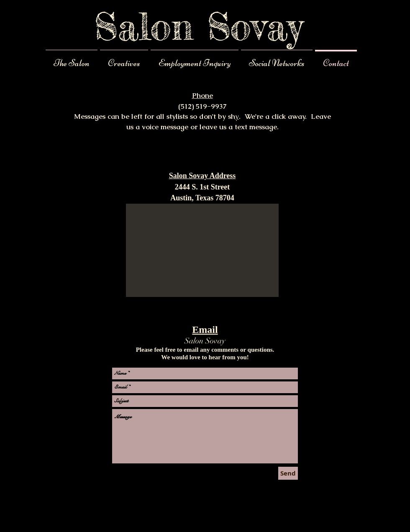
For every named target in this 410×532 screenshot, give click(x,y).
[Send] (288, 473)
